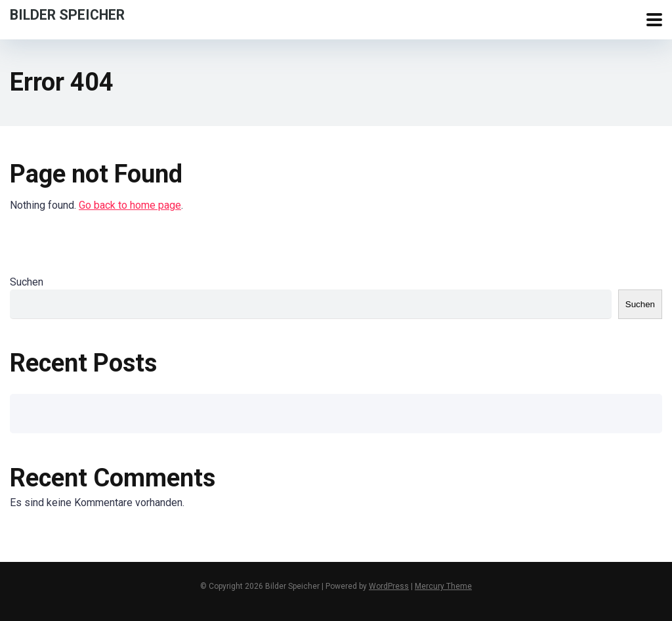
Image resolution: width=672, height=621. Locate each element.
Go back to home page (130, 205)
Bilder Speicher (67, 14)
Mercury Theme (443, 586)
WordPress (389, 586)
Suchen (27, 282)
